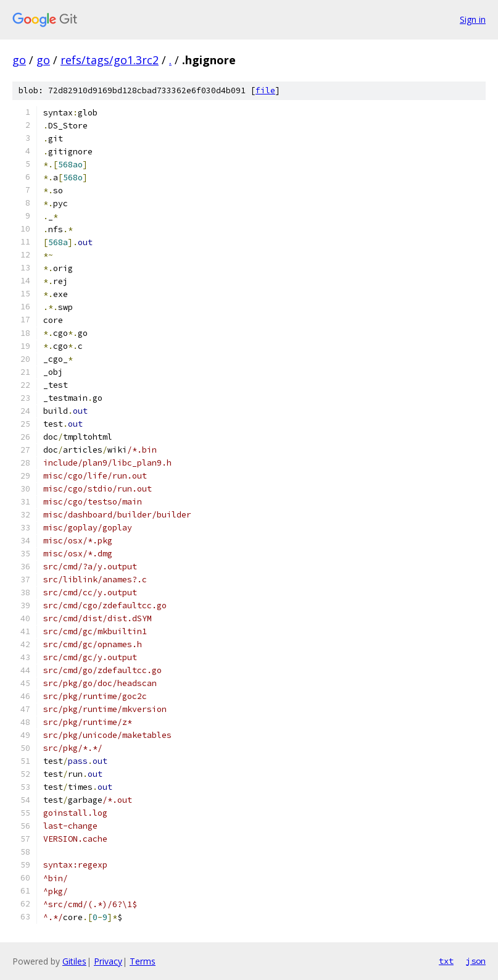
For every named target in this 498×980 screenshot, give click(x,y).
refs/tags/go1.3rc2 (110, 60)
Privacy (108, 961)
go (19, 60)
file (265, 90)
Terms (143, 961)
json (476, 961)
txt (446, 961)
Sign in (473, 19)
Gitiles (74, 961)
